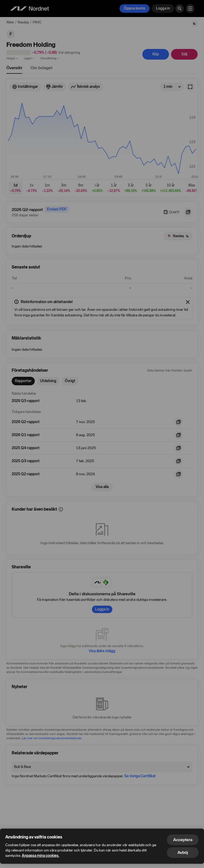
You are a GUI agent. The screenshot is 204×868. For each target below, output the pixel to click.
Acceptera (183, 840)
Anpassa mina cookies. (41, 856)
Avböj (183, 852)
